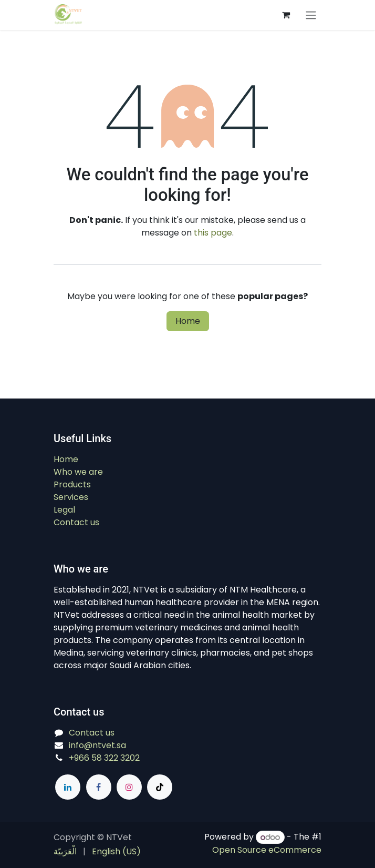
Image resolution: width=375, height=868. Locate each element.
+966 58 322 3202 (104, 758)
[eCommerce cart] (286, 15)
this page (213, 233)
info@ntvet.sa (97, 745)
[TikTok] (160, 787)
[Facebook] (99, 787)
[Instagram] (129, 787)
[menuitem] (65, 852)
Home (188, 321)
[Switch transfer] (311, 15)
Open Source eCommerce (267, 850)
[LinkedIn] (68, 787)
